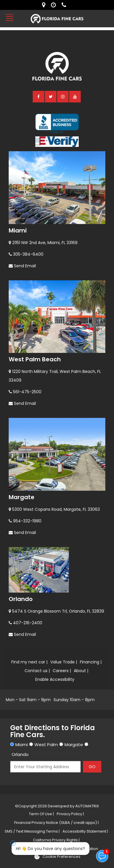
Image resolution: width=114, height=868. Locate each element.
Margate (22, 497)
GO (92, 767)
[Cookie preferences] (57, 857)
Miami (18, 230)
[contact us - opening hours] (55, 5)
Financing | (91, 662)
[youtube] (75, 96)
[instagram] (63, 96)
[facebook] (39, 96)
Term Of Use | (41, 814)
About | (81, 671)
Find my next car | (29, 662)
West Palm (46, 745)
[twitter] (51, 96)
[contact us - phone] (65, 5)
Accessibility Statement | (85, 831)
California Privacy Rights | (56, 840)
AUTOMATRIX (87, 806)
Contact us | (37, 671)
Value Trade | (64, 662)
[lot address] (45, 5)
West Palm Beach (35, 359)
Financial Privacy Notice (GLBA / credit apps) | (56, 823)
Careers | (62, 671)
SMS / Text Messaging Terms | (32, 831)
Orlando (21, 599)
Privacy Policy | (70, 814)
